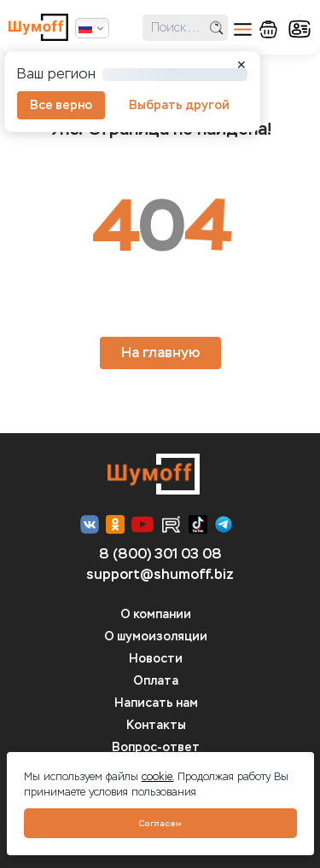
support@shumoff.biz (160, 574)
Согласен (160, 823)
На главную (160, 353)
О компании (156, 614)
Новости (156, 659)
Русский (85, 28)
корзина (268, 29)
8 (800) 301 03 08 (160, 554)
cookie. (158, 777)
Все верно (61, 105)
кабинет (300, 29)
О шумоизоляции (156, 637)
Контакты (156, 725)
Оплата (156, 681)
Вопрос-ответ (156, 747)
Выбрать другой (179, 105)
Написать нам (156, 703)
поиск (216, 28)
